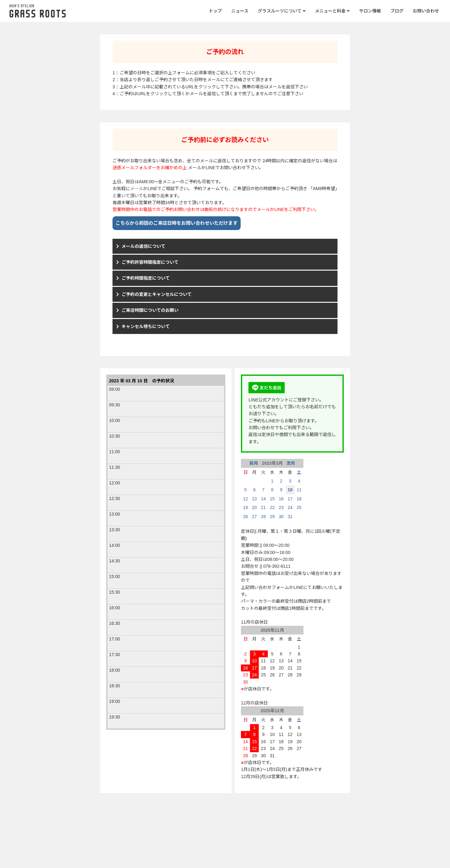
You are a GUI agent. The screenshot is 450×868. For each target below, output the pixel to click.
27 (254, 517)
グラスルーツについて (282, 11)
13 (254, 499)
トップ (215, 11)
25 (299, 508)
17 (290, 499)
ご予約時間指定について (146, 278)
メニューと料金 (332, 11)
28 (263, 517)
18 (299, 499)
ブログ (397, 11)
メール (137, 189)
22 (272, 508)
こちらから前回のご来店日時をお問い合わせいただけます (177, 223)
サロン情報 (370, 11)
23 (281, 508)
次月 (290, 463)
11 (299, 490)
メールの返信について (143, 246)
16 (281, 499)
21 (263, 508)
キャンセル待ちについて (146, 326)
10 (290, 490)
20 (254, 508)
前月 (254, 463)
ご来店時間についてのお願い (150, 310)
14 (263, 499)
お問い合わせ (426, 11)
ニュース (240, 11)
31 (290, 517)
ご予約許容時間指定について (150, 262)
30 (281, 517)
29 (272, 517)
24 (290, 508)
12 (246, 499)
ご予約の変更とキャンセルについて (157, 294)
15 (272, 499)
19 (246, 508)
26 (246, 517)
